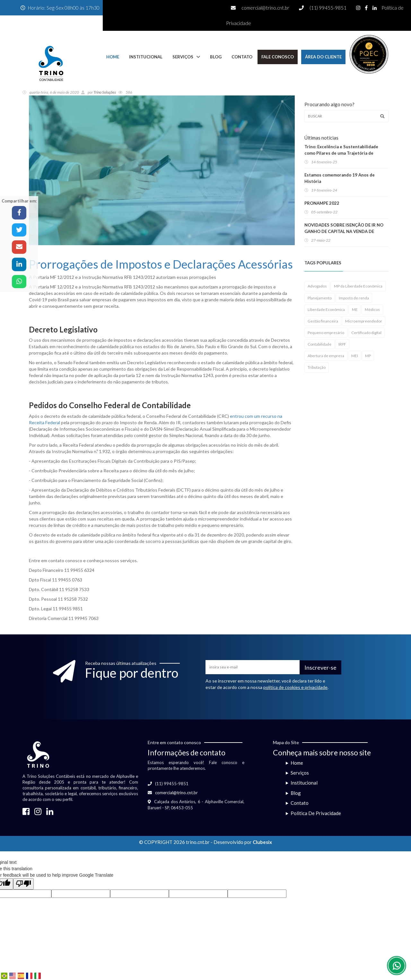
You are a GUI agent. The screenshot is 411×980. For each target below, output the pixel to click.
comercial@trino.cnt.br (265, 8)
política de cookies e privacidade (295, 687)
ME (355, 309)
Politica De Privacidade (316, 813)
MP (368, 356)
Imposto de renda (354, 298)
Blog (216, 57)
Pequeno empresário (326, 333)
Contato (242, 57)
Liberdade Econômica (326, 309)
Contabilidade (319, 344)
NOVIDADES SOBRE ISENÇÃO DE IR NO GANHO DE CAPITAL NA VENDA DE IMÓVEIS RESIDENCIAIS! (344, 231)
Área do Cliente (323, 57)
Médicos (372, 309)
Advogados (317, 286)
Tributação (317, 367)
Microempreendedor (364, 321)
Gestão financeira (323, 321)
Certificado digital (366, 333)
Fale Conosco (278, 57)
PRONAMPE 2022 (322, 203)
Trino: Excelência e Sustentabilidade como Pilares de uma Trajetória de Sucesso (341, 153)
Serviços (183, 57)
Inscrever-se (320, 667)
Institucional (146, 57)
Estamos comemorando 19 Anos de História (340, 178)
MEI (355, 356)
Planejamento (320, 298)
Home (113, 57)
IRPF (342, 344)
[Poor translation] (23, 884)
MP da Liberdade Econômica (358, 286)
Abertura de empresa (326, 356)
